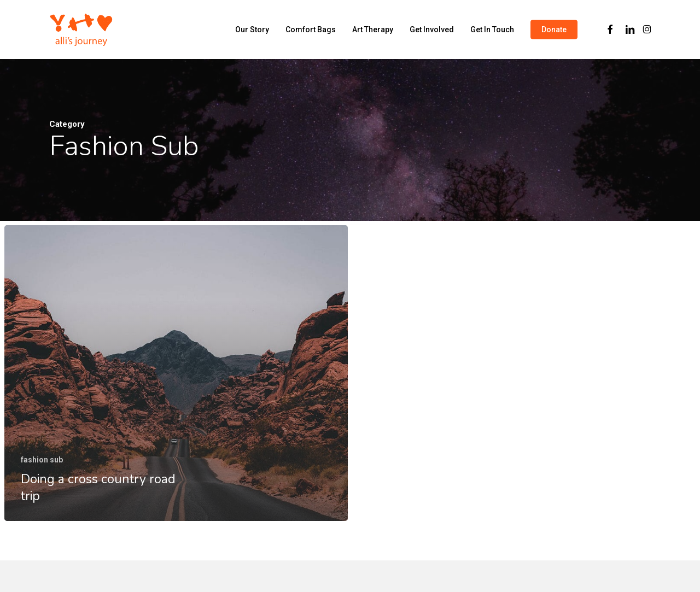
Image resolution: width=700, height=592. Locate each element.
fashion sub (42, 460)
